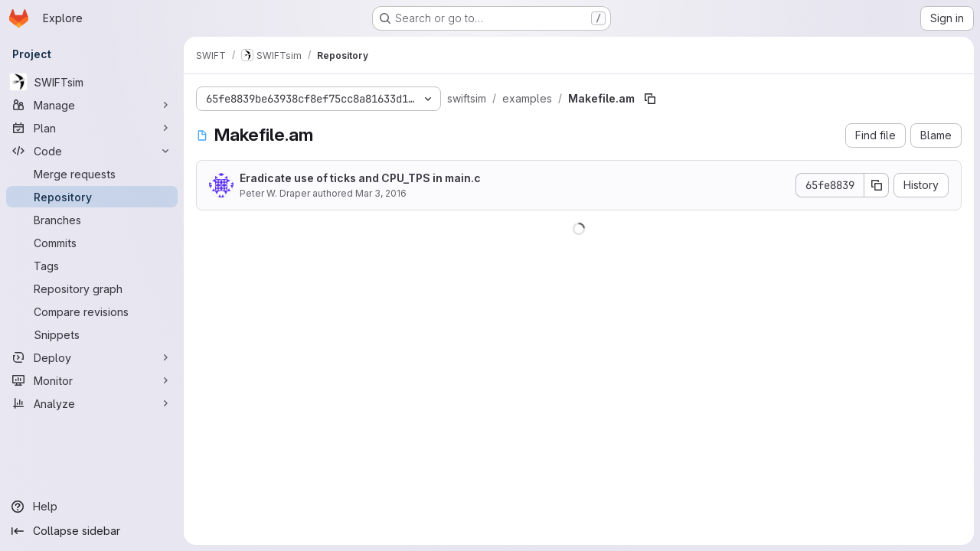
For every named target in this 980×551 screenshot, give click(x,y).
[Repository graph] (92, 289)
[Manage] (92, 105)
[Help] (92, 507)
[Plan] (92, 128)
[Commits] (92, 243)
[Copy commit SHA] (877, 185)
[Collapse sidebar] (92, 531)
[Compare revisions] (92, 311)
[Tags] (92, 266)
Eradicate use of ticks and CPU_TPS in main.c (360, 178)
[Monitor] (92, 380)
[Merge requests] (92, 174)
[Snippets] (92, 334)
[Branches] (92, 220)
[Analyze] (92, 403)
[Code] (92, 151)
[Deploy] (92, 357)
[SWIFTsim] (92, 82)
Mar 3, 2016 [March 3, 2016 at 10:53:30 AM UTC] (381, 193)
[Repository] (92, 197)
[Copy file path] (650, 99)
